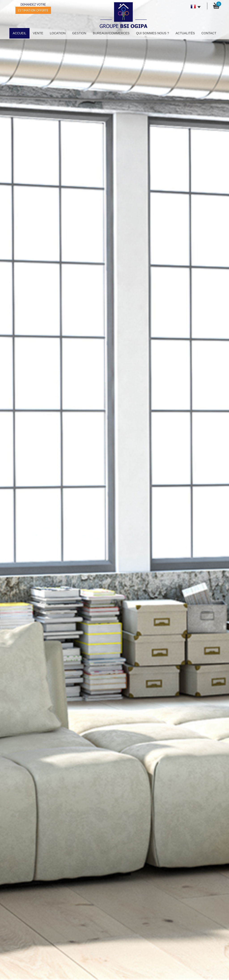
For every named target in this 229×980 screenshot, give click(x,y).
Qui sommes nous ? (153, 33)
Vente (38, 33)
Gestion (79, 33)
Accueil (20, 33)
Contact (209, 33)
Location (58, 33)
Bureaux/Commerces (111, 33)
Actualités (185, 33)
